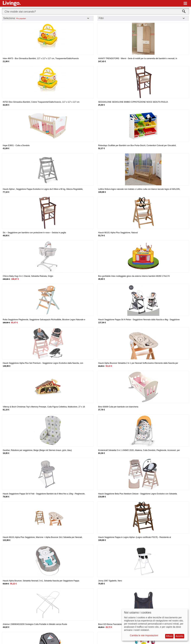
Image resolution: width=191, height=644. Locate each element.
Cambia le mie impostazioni (144, 635)
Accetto (180, 636)
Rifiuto (169, 636)
